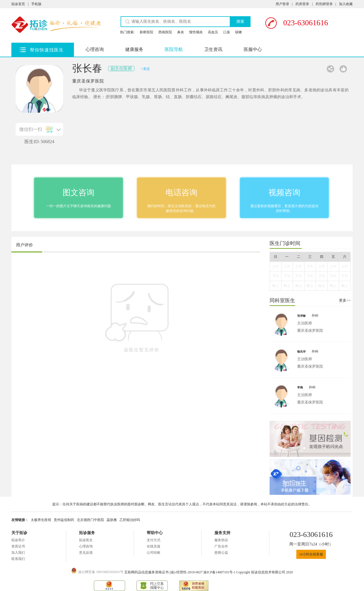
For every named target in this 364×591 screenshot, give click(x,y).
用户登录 (282, 4)
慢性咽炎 (196, 32)
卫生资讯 (213, 49)
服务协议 (221, 540)
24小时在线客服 (311, 554)
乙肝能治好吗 (130, 520)
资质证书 (18, 546)
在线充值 (154, 546)
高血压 (213, 32)
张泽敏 (301, 316)
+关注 (145, 69)
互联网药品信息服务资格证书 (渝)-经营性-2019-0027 (164, 572)
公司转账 (154, 553)
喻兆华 (301, 352)
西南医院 (165, 32)
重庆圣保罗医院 (88, 81)
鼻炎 (181, 32)
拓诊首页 (18, 4)
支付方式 (154, 540)
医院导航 (174, 49)
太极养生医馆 (41, 520)
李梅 (300, 387)
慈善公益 (221, 553)
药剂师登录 (324, 4)
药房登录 (302, 4)
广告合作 (221, 546)
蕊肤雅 (112, 520)
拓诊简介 (18, 540)
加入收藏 (346, 4)
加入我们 (18, 553)
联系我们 (18, 559)
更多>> (345, 300)
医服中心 (253, 49)
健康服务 (134, 49)
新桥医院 (146, 32)
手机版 (36, 4)
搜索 (240, 21)
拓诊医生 (86, 540)
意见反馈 (86, 553)
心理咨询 (95, 49)
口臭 (227, 32)
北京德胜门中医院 (90, 520)
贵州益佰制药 (64, 520)
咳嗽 (239, 32)
